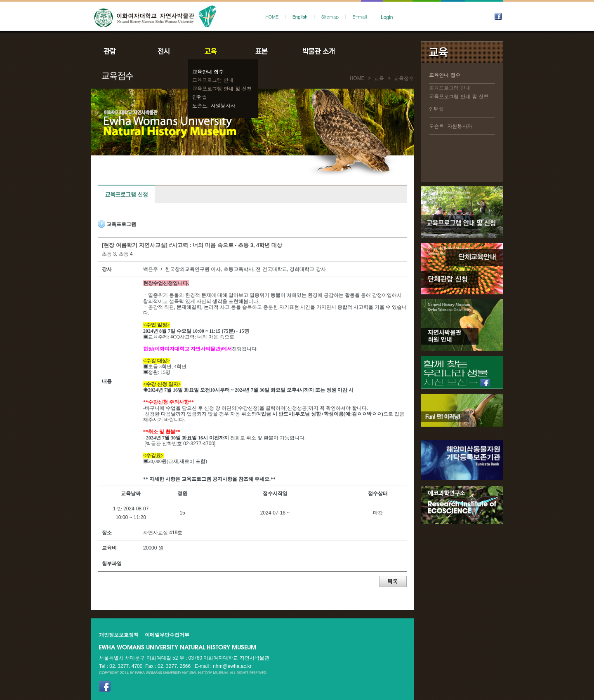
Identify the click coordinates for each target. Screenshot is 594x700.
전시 (164, 51)
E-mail (360, 17)
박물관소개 (318, 51)
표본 (261, 51)
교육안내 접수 (208, 72)
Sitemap (330, 17)
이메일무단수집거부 (167, 635)
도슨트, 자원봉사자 (214, 105)
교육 (212, 51)
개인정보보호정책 (119, 635)
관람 (115, 51)
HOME (272, 17)
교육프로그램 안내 (213, 80)
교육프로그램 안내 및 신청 (222, 88)
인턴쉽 (200, 97)
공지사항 (374, 51)
